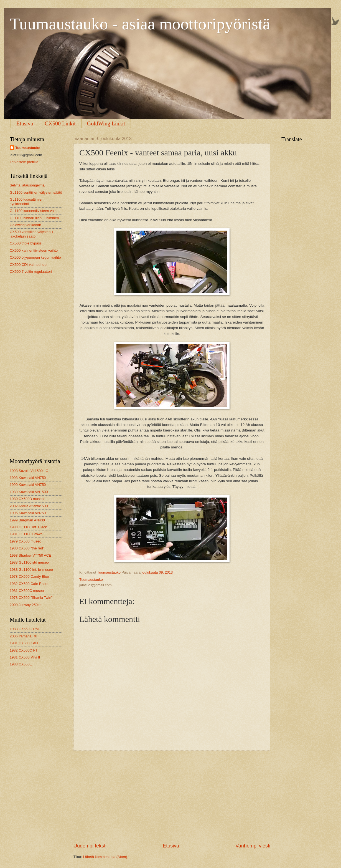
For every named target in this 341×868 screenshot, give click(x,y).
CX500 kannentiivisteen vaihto (34, 250)
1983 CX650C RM (24, 629)
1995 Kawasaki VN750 (28, 513)
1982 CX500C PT (24, 650)
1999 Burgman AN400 (27, 520)
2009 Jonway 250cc (26, 605)
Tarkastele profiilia (24, 162)
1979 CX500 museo (26, 541)
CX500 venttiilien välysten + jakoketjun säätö (32, 234)
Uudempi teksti (90, 846)
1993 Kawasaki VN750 (28, 478)
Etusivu (25, 123)
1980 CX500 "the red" (27, 548)
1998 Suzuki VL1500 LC (29, 471)
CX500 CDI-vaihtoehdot (29, 265)
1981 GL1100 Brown (26, 534)
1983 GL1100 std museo (29, 562)
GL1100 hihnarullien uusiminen (34, 218)
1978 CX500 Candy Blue (29, 576)
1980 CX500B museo (27, 499)
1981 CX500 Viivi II (25, 657)
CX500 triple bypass (26, 243)
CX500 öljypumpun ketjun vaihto (35, 257)
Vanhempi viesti (253, 846)
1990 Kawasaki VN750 (28, 485)
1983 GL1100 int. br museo (31, 570)
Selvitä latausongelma (27, 185)
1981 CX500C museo (27, 591)
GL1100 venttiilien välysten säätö (36, 192)
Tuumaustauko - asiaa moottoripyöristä (140, 24)
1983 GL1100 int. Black (28, 527)
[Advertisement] (172, 796)
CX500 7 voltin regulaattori (31, 272)
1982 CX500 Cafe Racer (29, 584)
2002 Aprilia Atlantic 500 (29, 506)
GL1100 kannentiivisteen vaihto (35, 211)
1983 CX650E (21, 664)
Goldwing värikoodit (25, 225)
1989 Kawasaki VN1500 (29, 492)
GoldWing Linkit (106, 123)
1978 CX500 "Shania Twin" (31, 598)
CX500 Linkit (60, 123)
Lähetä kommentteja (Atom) (105, 857)
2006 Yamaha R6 (23, 636)
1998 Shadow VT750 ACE (30, 555)
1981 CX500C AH (24, 643)
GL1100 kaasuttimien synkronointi (27, 201)
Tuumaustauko (28, 148)
